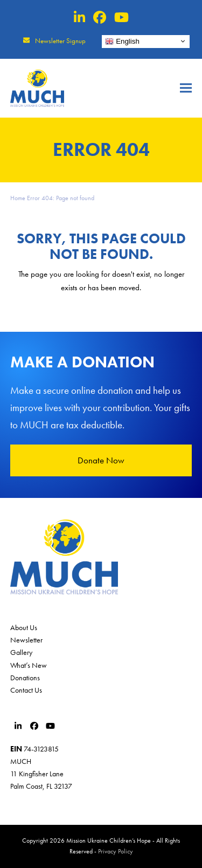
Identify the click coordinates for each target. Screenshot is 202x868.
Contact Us (26, 690)
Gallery (21, 652)
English (122, 41)
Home (18, 198)
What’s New (29, 665)
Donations (25, 678)
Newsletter (26, 640)
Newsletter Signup (60, 41)
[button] (186, 88)
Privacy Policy (116, 851)
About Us (24, 627)
